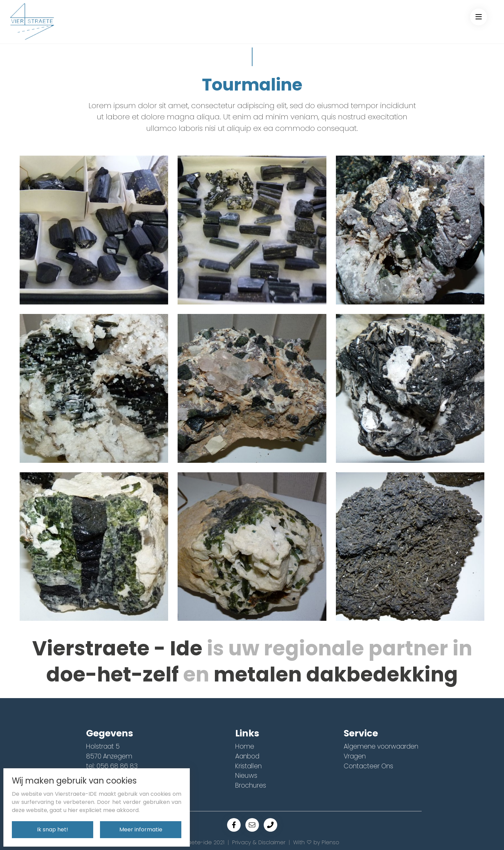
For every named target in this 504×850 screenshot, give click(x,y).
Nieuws (246, 776)
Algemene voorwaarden (381, 746)
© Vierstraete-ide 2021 (195, 842)
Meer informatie (141, 829)
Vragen (355, 756)
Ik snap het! (53, 829)
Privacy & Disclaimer (259, 842)
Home (245, 746)
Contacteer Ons (368, 766)
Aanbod (247, 756)
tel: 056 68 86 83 (112, 766)
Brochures (251, 785)
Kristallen (248, 766)
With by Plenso (316, 842)
